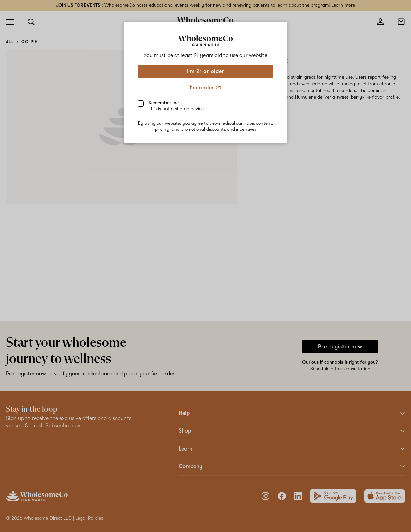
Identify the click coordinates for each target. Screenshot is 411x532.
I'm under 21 (206, 88)
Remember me (176, 106)
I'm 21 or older (206, 71)
